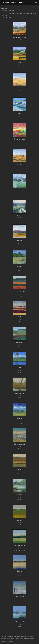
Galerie (4, 9)
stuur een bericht (6, 17)
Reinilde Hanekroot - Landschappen (15, 2)
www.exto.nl (19, 637)
